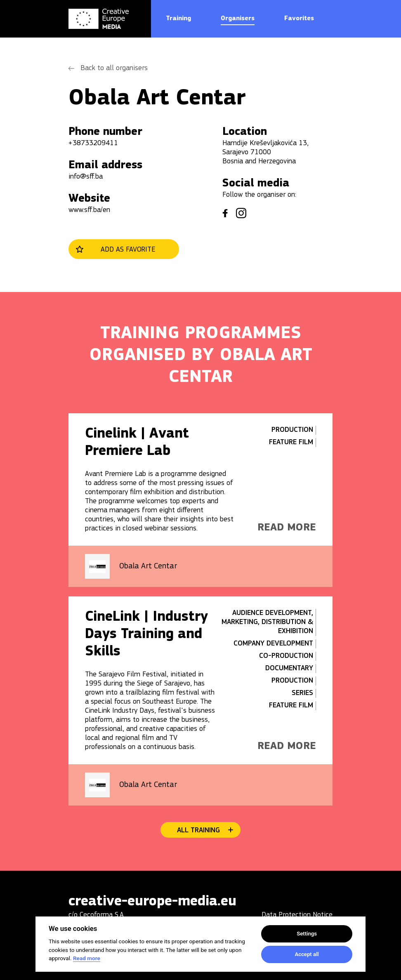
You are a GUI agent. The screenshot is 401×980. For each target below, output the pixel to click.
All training (198, 830)
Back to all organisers (114, 68)
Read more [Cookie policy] (87, 958)
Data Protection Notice (297, 915)
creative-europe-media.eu (152, 902)
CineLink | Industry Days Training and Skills (146, 635)
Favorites (299, 19)
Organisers (238, 19)
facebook (225, 213)
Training (178, 19)
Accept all (307, 954)
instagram (241, 213)
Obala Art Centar (148, 566)
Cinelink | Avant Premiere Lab (137, 443)
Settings (307, 934)
